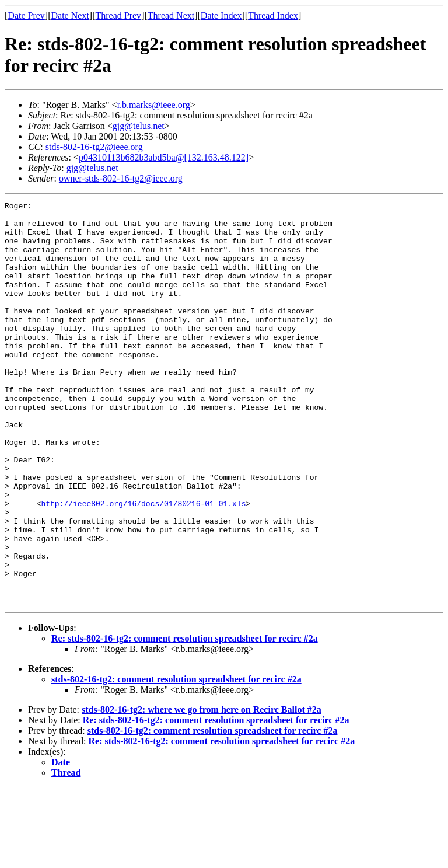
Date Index (221, 15)
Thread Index (273, 15)
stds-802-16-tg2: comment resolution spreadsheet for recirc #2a (176, 760)
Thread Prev (118, 15)
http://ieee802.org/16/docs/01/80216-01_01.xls (143, 564)
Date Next (70, 15)
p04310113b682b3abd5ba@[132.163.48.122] (164, 157)
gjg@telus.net (139, 126)
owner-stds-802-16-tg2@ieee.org (121, 178)
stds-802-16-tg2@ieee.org (94, 147)
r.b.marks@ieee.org (154, 105)
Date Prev (26, 15)
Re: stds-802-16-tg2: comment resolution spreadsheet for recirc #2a (185, 719)
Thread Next (171, 15)
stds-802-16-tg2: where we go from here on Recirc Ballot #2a (202, 790)
